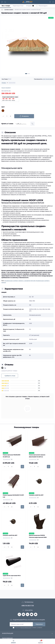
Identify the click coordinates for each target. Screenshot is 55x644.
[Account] (53, 2)
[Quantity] (7, 116)
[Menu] (2, 2)
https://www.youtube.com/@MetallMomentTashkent (32, 614)
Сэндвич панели (9, 10)
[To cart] (22, 467)
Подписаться (39, 624)
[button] (26, 74)
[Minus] (3, 116)
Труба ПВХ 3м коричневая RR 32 (12, 576)
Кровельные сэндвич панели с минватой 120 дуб (20, 281)
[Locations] (50, 2)
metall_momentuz (36, 614)
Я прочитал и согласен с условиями (29, 628)
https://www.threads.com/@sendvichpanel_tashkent (27, 614)
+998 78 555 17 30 (27, 606)
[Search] (5, 2)
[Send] (33, 124)
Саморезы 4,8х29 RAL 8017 (36, 495)
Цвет (3, 107)
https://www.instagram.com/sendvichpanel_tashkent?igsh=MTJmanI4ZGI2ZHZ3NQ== (19, 614)
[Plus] (10, 116)
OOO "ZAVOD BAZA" (48, 79)
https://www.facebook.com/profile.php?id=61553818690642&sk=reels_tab (23, 614)
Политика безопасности (26, 628)
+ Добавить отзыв (10, 376)
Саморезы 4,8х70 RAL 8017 (10, 535)
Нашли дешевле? (6, 88)
